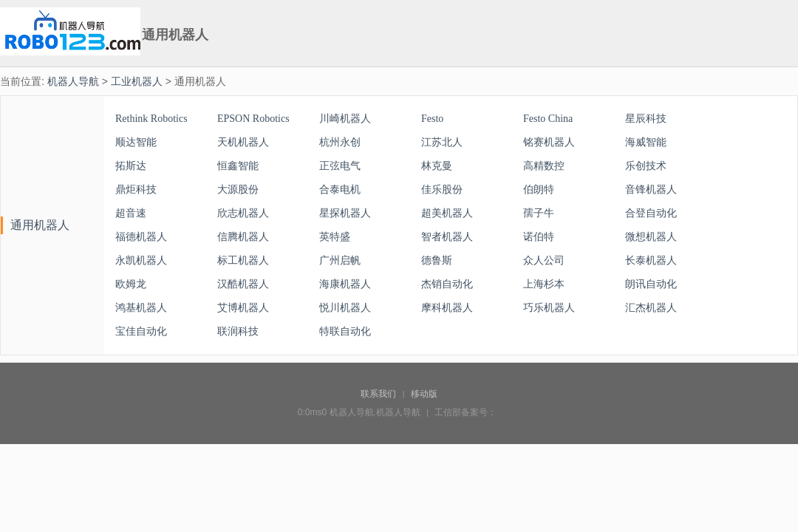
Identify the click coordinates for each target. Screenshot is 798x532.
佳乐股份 (442, 190)
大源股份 (238, 190)
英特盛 (335, 237)
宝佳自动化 (141, 331)
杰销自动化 (447, 284)
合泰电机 (340, 190)
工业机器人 (137, 81)
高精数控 (544, 166)
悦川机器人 (345, 308)
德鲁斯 (437, 260)
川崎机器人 (345, 119)
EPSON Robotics (253, 119)
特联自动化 (345, 331)
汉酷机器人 (243, 284)
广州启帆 (340, 260)
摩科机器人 (447, 308)
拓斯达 (131, 166)
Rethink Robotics (151, 119)
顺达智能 (136, 142)
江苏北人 (442, 142)
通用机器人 (40, 225)
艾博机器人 (243, 308)
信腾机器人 (243, 237)
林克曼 (437, 166)
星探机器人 (345, 213)
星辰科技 (646, 119)
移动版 (424, 394)
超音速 (131, 213)
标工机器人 (243, 260)
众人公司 (544, 260)
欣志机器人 (243, 213)
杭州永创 (340, 142)
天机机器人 (243, 142)
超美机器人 (447, 213)
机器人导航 (73, 81)
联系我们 (378, 394)
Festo (432, 119)
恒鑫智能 (238, 166)
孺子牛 (539, 213)
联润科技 (238, 331)
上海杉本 (544, 284)
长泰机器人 (651, 260)
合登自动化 (651, 213)
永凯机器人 (141, 260)
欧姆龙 (131, 284)
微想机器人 (651, 237)
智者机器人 (447, 237)
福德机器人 (141, 237)
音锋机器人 (651, 190)
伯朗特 (539, 190)
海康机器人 (345, 284)
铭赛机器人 (549, 142)
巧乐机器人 (549, 308)
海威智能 (646, 142)
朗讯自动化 (651, 284)
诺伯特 (539, 237)
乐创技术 (646, 166)
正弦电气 (340, 166)
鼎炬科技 (136, 190)
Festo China (548, 119)
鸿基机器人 (141, 308)
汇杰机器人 (651, 308)
